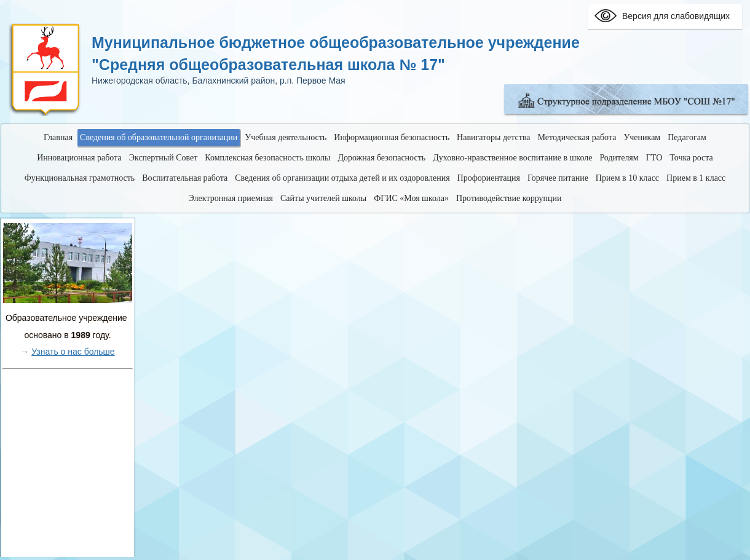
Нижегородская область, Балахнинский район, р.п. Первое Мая (219, 81)
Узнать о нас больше (73, 352)
